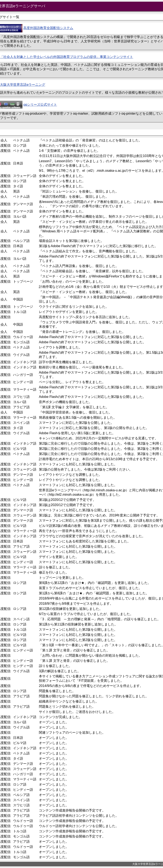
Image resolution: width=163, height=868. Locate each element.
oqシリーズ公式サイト (40, 105)
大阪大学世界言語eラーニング (23, 85)
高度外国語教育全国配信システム (48, 28)
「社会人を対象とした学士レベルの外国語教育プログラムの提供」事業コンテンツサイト (67, 57)
